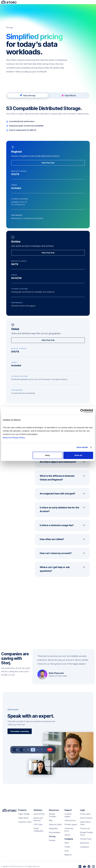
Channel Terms (86, 840)
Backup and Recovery (38, 821)
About (67, 844)
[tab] (48, 95)
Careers (67, 848)
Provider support (71, 826)
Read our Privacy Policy (14, 438)
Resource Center (55, 826)
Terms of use (85, 830)
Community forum (69, 831)
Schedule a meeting (20, 732)
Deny (48, 455)
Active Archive (39, 816)
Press (67, 852)
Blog (51, 822)
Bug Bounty (84, 844)
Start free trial (48, 171)
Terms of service (86, 820)
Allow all (78, 455)
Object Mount (23, 820)
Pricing (52, 838)
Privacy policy (85, 816)
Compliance (84, 848)
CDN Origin (38, 826)
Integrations (53, 830)
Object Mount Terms (85, 825)
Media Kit (68, 856)
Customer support (68, 817)
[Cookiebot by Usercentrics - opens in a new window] (82, 411)
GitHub (67, 837)
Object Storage (24, 816)
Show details (82, 447)
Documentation (55, 834)
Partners (52, 842)
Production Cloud (25, 824)
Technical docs (70, 822)
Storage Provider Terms (86, 835)
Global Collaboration (39, 831)
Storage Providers (53, 817)
